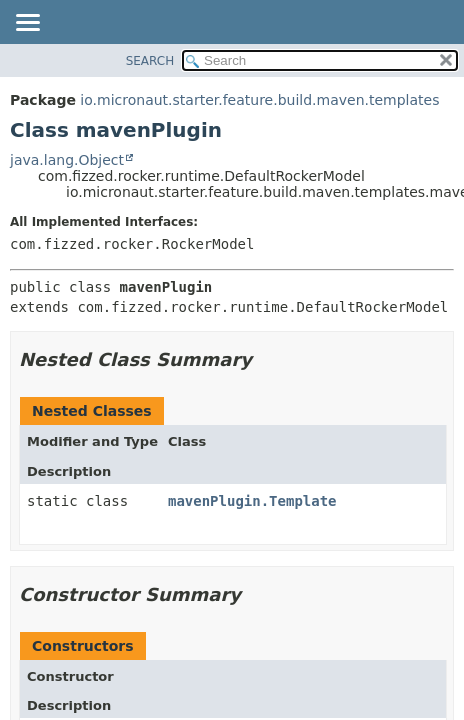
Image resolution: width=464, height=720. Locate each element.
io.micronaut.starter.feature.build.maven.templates (259, 100)
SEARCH (150, 61)
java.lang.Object (67, 160)
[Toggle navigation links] (27, 24)
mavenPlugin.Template (252, 501)
